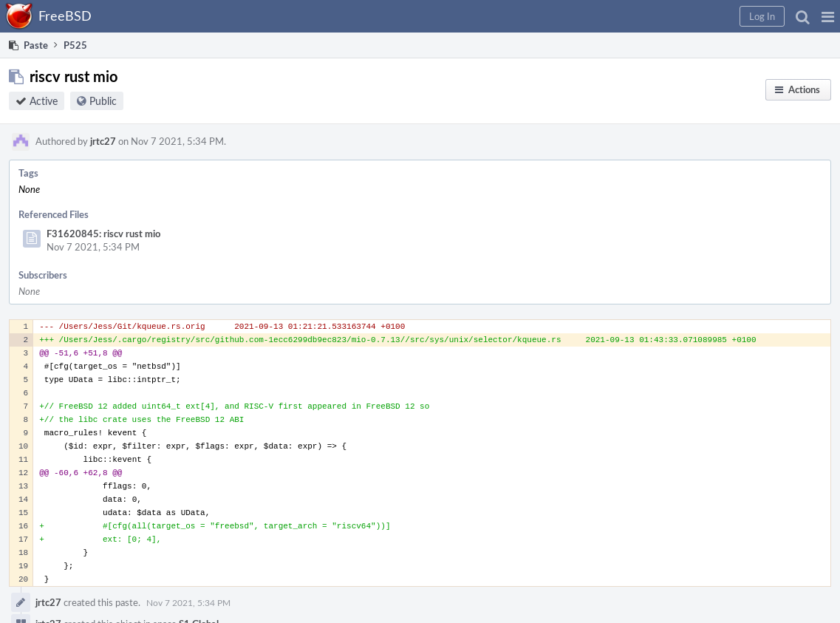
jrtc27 (103, 141)
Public (103, 101)
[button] (828, 16)
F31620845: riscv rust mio (103, 234)
